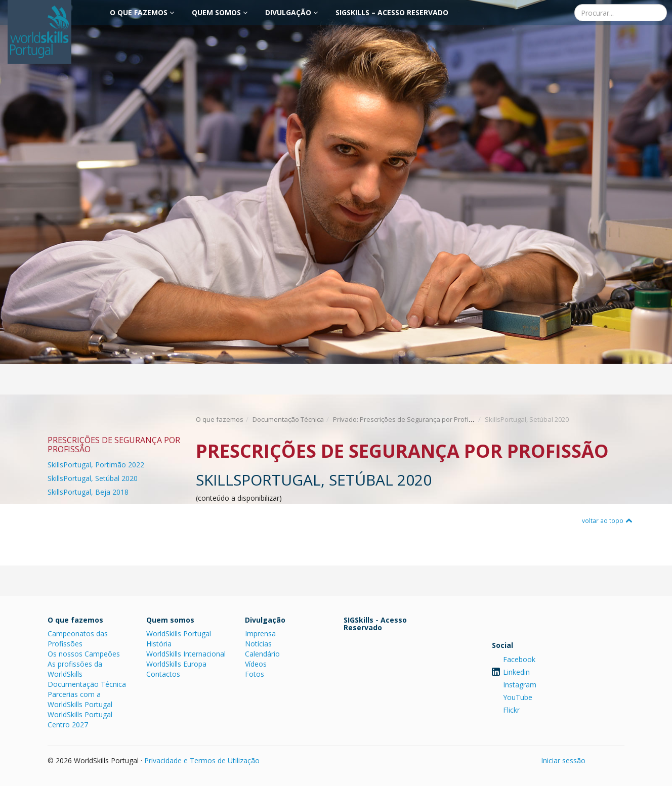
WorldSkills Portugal (179, 634)
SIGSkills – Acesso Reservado (392, 12)
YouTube (518, 697)
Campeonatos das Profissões (78, 639)
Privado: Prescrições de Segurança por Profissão (408, 419)
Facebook (519, 659)
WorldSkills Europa (176, 664)
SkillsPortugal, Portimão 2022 (96, 465)
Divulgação (291, 12)
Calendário (262, 654)
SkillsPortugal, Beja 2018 (88, 492)
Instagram (520, 685)
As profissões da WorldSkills (75, 669)
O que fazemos (142, 12)
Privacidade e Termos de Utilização (202, 760)
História (159, 644)
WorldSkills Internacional (186, 654)
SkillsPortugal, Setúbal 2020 (93, 478)
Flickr (511, 710)
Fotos (255, 674)
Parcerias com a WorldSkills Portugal (80, 699)
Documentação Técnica (288, 419)
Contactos (163, 674)
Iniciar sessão (563, 760)
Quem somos (220, 12)
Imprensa (260, 634)
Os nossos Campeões (84, 654)
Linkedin (516, 672)
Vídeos (256, 664)
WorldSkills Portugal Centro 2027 (80, 719)
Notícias (258, 644)
